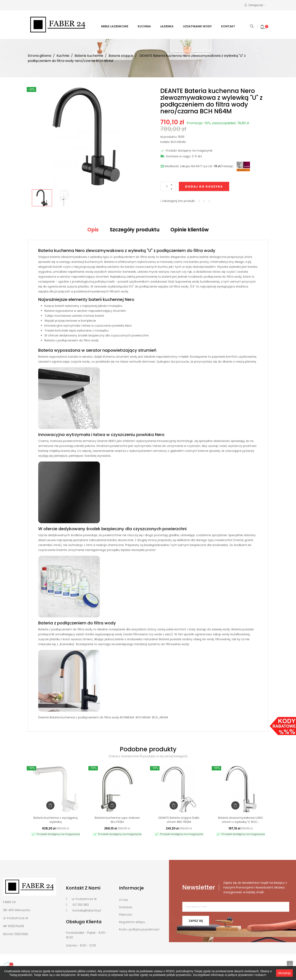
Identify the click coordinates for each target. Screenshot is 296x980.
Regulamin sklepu (132, 922)
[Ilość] (168, 186)
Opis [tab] (93, 230)
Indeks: (165, 142)
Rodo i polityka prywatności (139, 929)
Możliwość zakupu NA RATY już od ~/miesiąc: (197, 166)
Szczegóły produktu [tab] (135, 230)
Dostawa (126, 907)
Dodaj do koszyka (204, 187)
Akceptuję (284, 973)
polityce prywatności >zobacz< (247, 975)
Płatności (126, 915)
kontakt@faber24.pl (87, 910)
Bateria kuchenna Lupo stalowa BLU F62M (117, 820)
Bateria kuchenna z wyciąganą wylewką (55, 820)
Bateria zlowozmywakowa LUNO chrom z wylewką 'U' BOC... (240, 820)
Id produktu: (169, 137)
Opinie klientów (190, 230)
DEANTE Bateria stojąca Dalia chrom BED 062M (179, 820)
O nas (123, 900)
